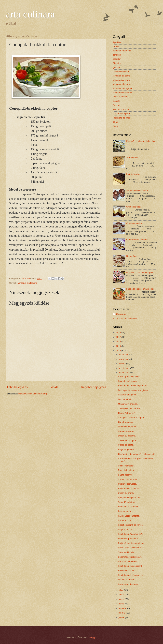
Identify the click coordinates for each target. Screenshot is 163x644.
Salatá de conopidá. (127, 440)
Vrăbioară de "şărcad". (129, 507)
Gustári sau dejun (121, 72)
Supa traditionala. (126, 552)
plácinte (116, 101)
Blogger (93, 637)
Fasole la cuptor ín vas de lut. (140, 289)
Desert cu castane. (127, 436)
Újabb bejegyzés (17, 387)
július (121, 590)
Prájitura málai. (125, 530)
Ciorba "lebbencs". (127, 413)
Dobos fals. (132, 256)
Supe (115, 126)
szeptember (124, 368)
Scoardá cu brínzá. (127, 502)
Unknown (121, 314)
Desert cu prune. (126, 493)
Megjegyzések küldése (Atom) (33, 394)
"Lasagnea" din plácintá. (129, 408)
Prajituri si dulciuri (121, 109)
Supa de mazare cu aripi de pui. (133, 386)
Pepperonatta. (125, 511)
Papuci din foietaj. (126, 470)
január (122, 617)
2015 (119, 346)
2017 (119, 337)
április (122, 604)
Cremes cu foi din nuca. (137, 240)
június (122, 595)
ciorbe (116, 46)
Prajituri (116, 105)
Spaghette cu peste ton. (129, 498)
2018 (119, 332)
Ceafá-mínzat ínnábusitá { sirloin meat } (137, 454)
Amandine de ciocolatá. (137, 190)
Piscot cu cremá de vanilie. (131, 525)
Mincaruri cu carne (122, 76)
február (122, 613)
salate (116, 122)
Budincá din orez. (126, 571)
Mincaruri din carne (122, 84)
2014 (119, 351)
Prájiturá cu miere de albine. (131, 543)
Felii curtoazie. (133, 174)
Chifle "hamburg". (126, 466)
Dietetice (117, 63)
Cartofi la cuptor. (126, 422)
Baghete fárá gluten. (128, 381)
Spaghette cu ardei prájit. (130, 557)
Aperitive (117, 42)
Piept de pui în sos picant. (130, 566)
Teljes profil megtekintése (125, 319)
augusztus (124, 373)
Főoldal (54, 387)
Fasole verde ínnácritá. (129, 516)
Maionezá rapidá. (126, 580)
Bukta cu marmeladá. (128, 561)
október (122, 364)
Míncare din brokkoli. (128, 404)
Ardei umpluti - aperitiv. (129, 488)
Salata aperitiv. (125, 475)
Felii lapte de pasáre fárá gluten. (133, 390)
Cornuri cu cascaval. (128, 479)
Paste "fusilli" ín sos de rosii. (131, 548)
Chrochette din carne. (128, 584)
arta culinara (30, 14)
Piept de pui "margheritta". (130, 534)
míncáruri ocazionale (123, 93)
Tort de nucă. (132, 158)
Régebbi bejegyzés (94, 387)
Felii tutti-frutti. (125, 399)
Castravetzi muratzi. (127, 484)
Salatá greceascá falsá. (129, 377)
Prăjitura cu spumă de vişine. (140, 272)
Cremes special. (134, 207)
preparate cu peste (122, 113)
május (122, 599)
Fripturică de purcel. (127, 427)
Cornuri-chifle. (125, 520)
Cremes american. (135, 223)
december (124, 354)
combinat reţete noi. (122, 51)
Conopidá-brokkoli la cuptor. (131, 418)
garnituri (117, 67)
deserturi (117, 59)
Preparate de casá (121, 118)
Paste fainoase (120, 97)
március (123, 608)
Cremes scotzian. (126, 431)
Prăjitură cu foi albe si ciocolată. (141, 141)
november (124, 359)
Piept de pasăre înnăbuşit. (130, 575)
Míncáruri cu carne (122, 80)
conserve (117, 55)
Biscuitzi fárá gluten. (128, 395)
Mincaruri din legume (27, 283)
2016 (119, 341)
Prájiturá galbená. (126, 449)
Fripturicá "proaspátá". (129, 539)
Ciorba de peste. (126, 445)
